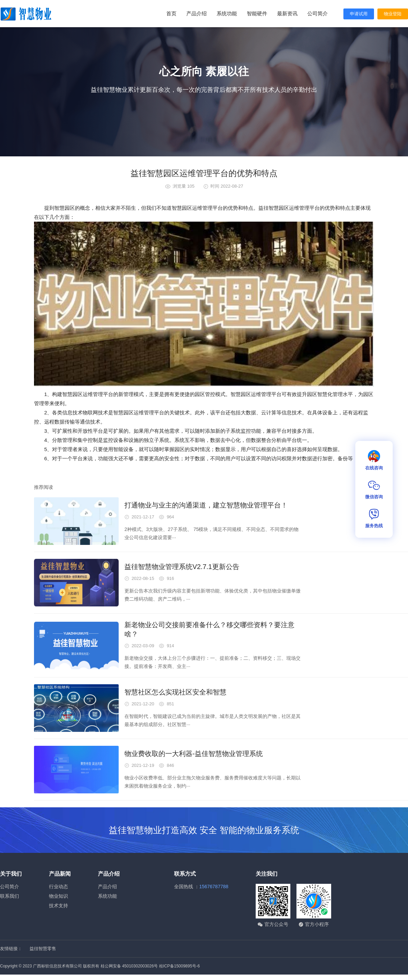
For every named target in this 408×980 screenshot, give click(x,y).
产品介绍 (197, 13)
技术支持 (58, 906)
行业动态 (58, 887)
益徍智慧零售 (43, 949)
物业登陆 (393, 14)
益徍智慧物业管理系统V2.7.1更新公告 (182, 567)
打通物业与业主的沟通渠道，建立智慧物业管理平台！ (206, 505)
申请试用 (359, 14)
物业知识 (58, 896)
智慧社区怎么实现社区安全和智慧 (175, 692)
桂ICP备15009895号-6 (180, 966)
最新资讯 (287, 13)
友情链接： (11, 949)
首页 (171, 13)
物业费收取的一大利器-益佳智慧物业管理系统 (194, 754)
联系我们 (10, 896)
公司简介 (318, 13)
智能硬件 (257, 13)
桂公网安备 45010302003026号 (129, 966)
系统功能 (227, 13)
